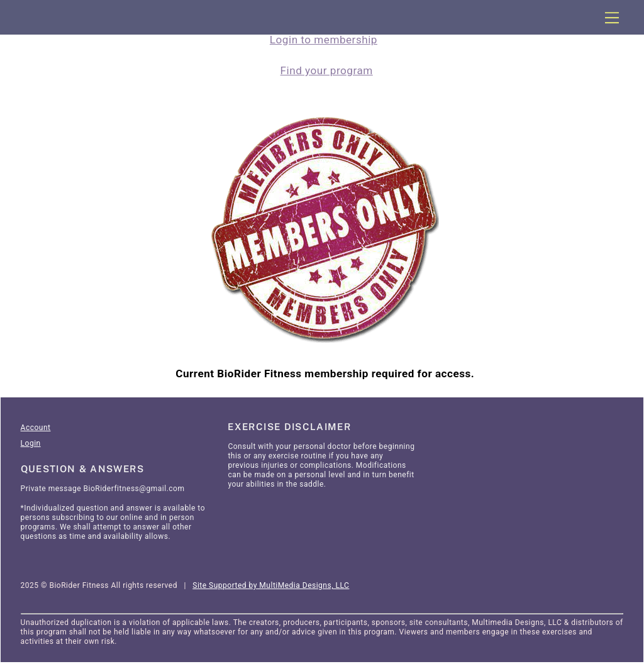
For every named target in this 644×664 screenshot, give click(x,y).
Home (31, 382)
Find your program (327, 71)
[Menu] (612, 18)
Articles (66, 382)
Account (36, 429)
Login (31, 445)
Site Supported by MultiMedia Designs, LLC (271, 587)
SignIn (101, 382)
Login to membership (324, 40)
